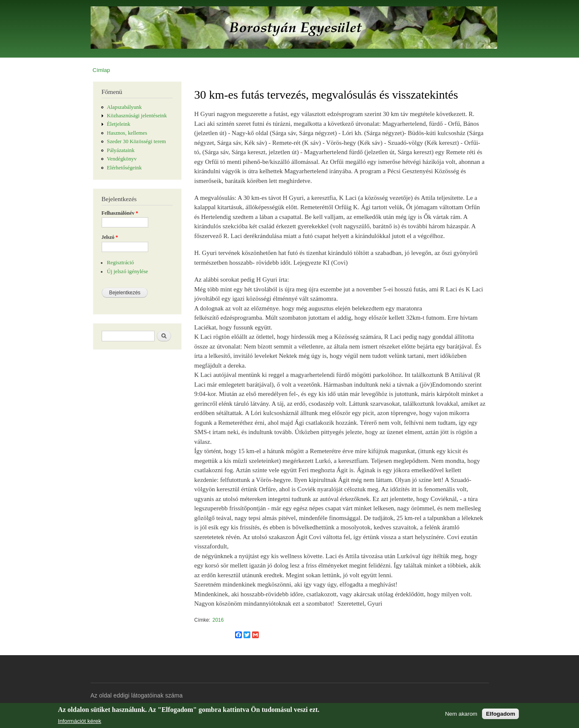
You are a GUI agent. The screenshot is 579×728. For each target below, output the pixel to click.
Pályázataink (121, 150)
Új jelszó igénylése (127, 271)
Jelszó (110, 237)
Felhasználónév (120, 213)
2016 (218, 620)
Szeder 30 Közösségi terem (136, 141)
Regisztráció (120, 263)
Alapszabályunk (124, 107)
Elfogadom (500, 714)
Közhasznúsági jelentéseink (137, 116)
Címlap (101, 70)
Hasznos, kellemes (127, 133)
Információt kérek (80, 721)
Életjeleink (118, 124)
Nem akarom (461, 714)
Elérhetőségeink (124, 168)
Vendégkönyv (122, 159)
